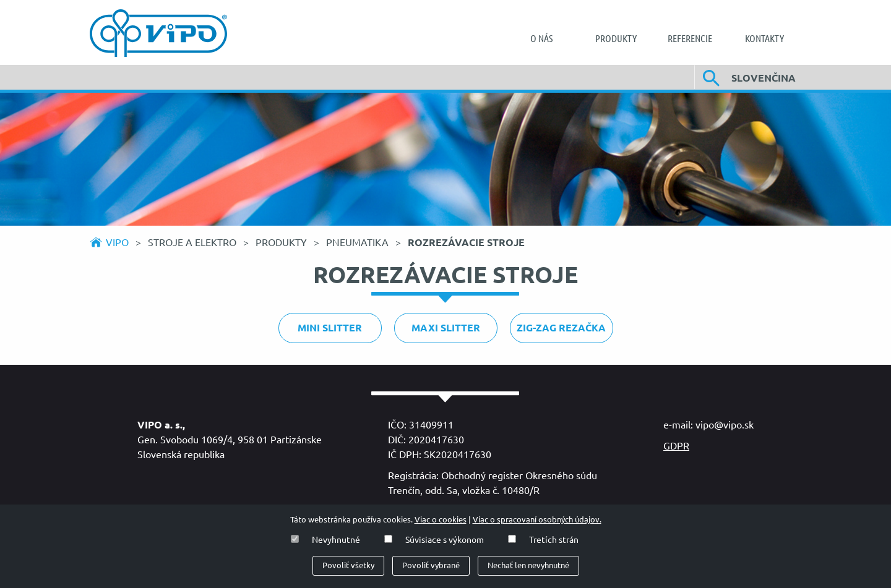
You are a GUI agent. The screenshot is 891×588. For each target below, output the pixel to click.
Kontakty (764, 38)
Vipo (117, 242)
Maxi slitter (446, 328)
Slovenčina (764, 78)
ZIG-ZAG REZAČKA (561, 328)
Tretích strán (554, 540)
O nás (541, 38)
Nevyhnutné (336, 540)
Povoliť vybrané (431, 565)
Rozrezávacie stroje (466, 242)
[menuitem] (541, 38)
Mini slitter (330, 328)
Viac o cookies (441, 520)
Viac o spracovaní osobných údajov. (537, 520)
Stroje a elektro (193, 242)
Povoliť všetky (348, 565)
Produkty (616, 38)
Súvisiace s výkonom (445, 540)
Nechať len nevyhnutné (528, 565)
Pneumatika (359, 242)
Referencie (690, 38)
